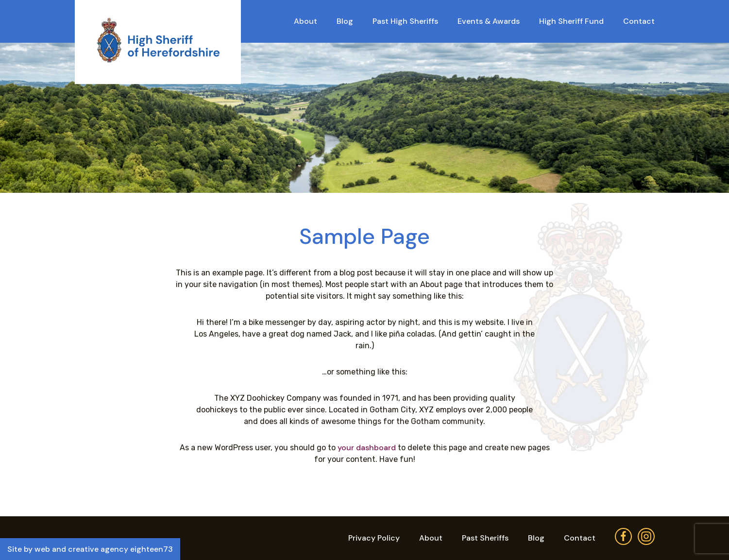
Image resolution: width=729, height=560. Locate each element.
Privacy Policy (374, 538)
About (305, 21)
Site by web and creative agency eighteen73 (90, 549)
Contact (639, 21)
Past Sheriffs (485, 538)
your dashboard (367, 448)
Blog (345, 21)
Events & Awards (489, 21)
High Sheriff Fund (571, 21)
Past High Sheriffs (405, 21)
